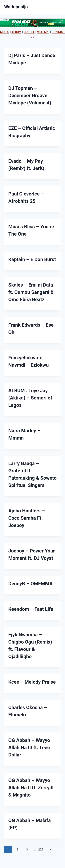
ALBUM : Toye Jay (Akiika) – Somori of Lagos (30, 398)
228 (41, 849)
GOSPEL (29, 32)
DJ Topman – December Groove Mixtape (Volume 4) (30, 95)
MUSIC (5, 32)
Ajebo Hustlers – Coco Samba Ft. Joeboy (27, 518)
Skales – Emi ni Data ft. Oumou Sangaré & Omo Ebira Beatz (31, 292)
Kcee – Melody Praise (32, 682)
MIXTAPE (43, 32)
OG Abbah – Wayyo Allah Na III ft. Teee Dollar (29, 748)
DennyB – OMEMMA (31, 584)
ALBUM (16, 32)
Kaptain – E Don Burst (32, 259)
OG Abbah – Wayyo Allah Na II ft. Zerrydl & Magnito (31, 788)
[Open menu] (58, 7)
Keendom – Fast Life (31, 609)
